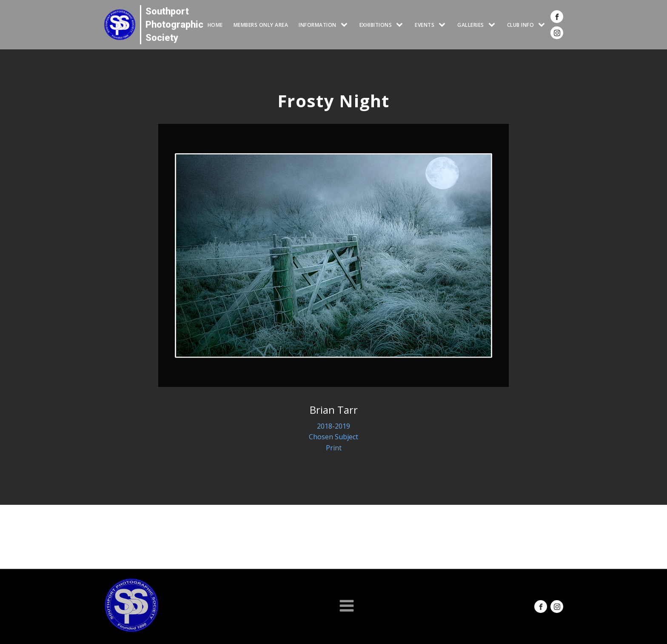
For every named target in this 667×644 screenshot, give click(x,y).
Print (334, 448)
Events (425, 25)
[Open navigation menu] (347, 607)
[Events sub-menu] (444, 25)
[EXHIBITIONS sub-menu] (401, 25)
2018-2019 (333, 426)
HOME (215, 25)
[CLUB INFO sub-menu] (543, 25)
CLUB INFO (521, 25)
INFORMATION (318, 25)
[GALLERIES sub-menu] (493, 25)
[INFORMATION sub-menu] (346, 25)
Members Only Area (261, 25)
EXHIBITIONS (376, 25)
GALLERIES (471, 25)
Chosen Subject (333, 437)
